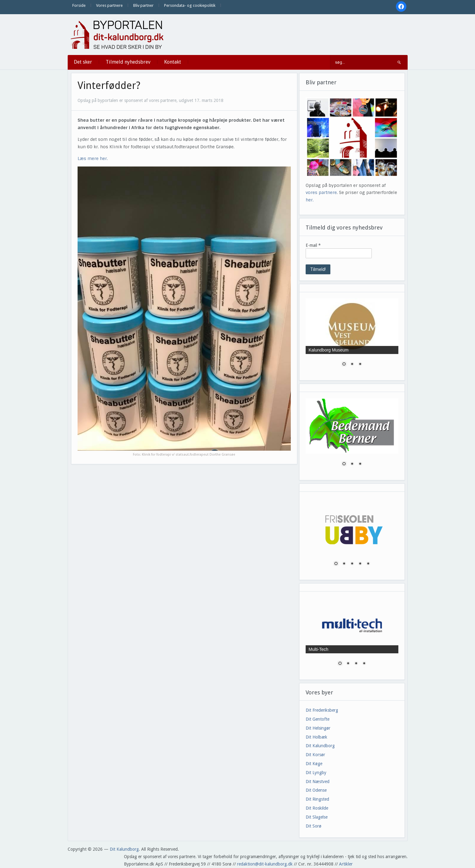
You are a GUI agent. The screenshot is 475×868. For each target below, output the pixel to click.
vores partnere (321, 192)
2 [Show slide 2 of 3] (352, 364)
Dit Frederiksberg (322, 710)
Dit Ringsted (317, 799)
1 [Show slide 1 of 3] (344, 364)
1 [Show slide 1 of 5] (336, 564)
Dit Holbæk (316, 737)
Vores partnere (109, 5)
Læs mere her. (93, 158)
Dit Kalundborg (320, 746)
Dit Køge (314, 764)
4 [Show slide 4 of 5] (360, 564)
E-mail (313, 245)
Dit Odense (316, 790)
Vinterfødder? (109, 86)
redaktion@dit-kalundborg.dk (265, 864)
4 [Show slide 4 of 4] (364, 664)
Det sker (83, 62)
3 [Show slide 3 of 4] (356, 664)
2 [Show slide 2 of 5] (344, 564)
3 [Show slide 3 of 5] (352, 564)
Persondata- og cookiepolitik (190, 5)
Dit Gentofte (318, 719)
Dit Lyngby (316, 773)
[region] (352, 336)
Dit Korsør (315, 755)
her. (310, 200)
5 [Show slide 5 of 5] (368, 564)
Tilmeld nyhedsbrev (128, 62)
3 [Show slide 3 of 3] (360, 364)
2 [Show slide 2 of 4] (348, 664)
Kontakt (173, 62)
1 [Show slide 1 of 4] (340, 664)
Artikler (346, 864)
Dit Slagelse (317, 817)
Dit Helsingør (318, 728)
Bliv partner (143, 5)
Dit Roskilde (317, 808)
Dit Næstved (318, 782)
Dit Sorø (314, 826)
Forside (79, 5)
